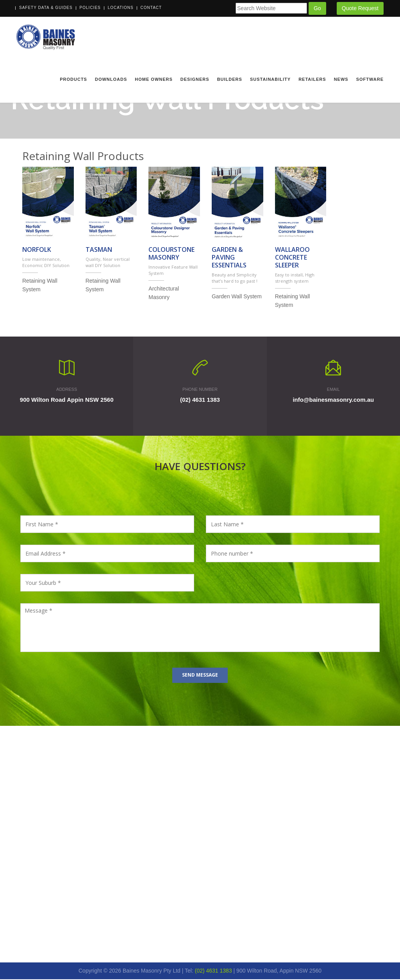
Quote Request (360, 8)
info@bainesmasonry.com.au (333, 401)
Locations (121, 8)
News (341, 79)
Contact (151, 8)
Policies (90, 8)
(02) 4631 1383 (200, 401)
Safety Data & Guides (46, 8)
